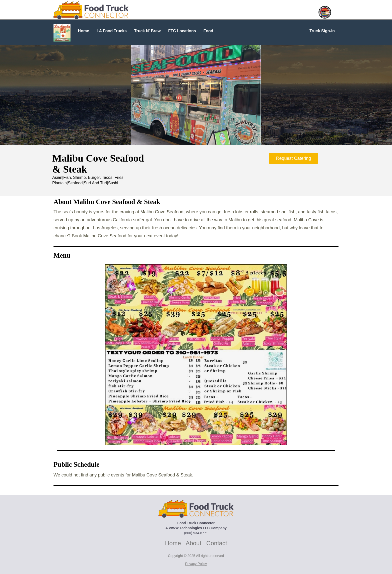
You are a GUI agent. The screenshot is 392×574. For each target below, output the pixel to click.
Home (173, 543)
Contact (217, 543)
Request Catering (293, 158)
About (194, 543)
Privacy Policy (196, 564)
